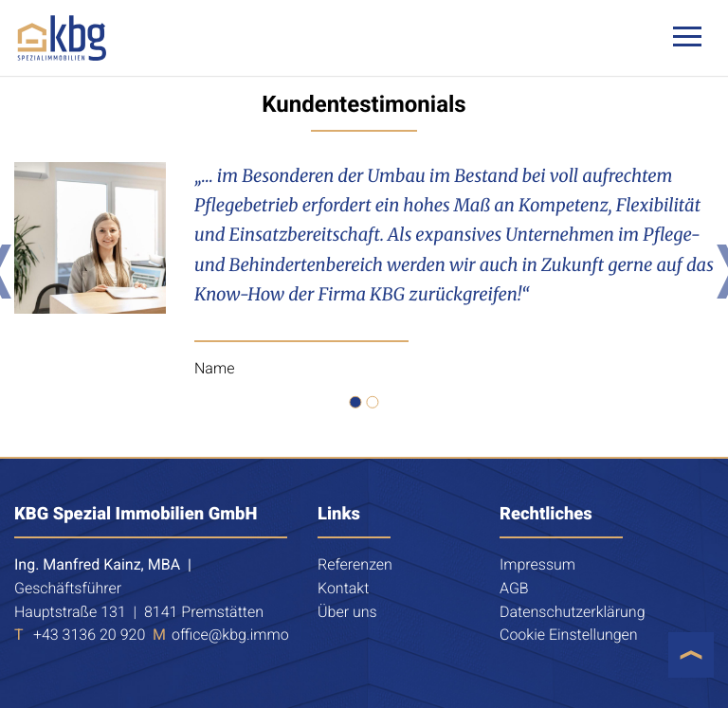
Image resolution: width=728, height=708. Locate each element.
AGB (514, 588)
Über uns (347, 612)
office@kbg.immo (230, 635)
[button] (356, 402)
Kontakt (343, 588)
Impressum (537, 564)
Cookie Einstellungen (569, 635)
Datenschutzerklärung (573, 612)
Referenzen (355, 564)
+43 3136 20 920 (89, 635)
